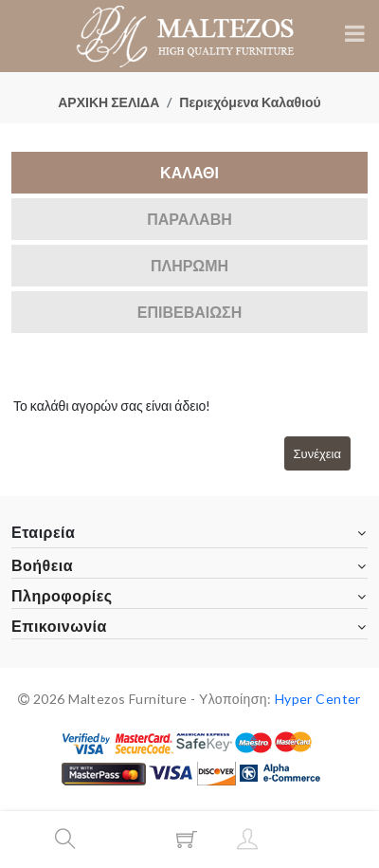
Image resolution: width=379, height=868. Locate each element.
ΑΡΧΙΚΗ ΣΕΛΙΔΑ (108, 102)
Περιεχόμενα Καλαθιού (250, 102)
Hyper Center (318, 699)
